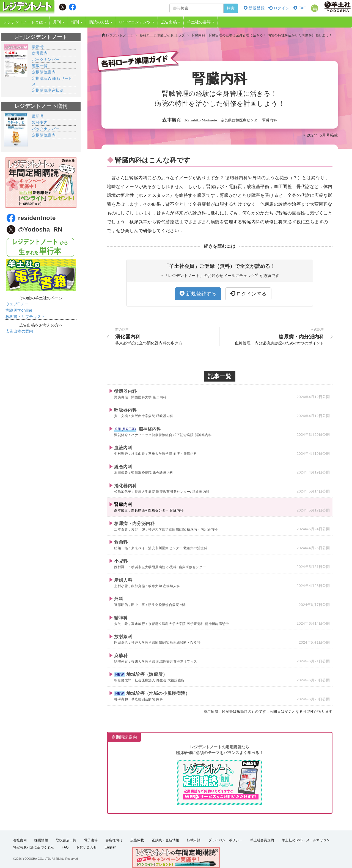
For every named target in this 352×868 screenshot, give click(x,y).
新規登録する (198, 294)
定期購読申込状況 (48, 90)
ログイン (279, 8)
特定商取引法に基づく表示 (34, 848)
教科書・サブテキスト (25, 317)
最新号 (38, 47)
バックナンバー (46, 59)
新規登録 (254, 8)
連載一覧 (40, 66)
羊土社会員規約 (262, 840)
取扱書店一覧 (66, 840)
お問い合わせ (87, 848)
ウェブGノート (19, 304)
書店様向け (114, 840)
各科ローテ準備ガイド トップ (162, 35)
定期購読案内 (44, 72)
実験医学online (19, 310)
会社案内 (20, 840)
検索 (231, 8)
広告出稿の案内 (19, 331)
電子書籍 (91, 840)
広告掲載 (137, 840)
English (111, 848)
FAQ (300, 8)
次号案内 (40, 53)
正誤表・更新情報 (165, 840)
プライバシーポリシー (226, 840)
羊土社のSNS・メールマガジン (306, 840)
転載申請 (194, 840)
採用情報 (41, 840)
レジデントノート (117, 35)
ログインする (248, 294)
